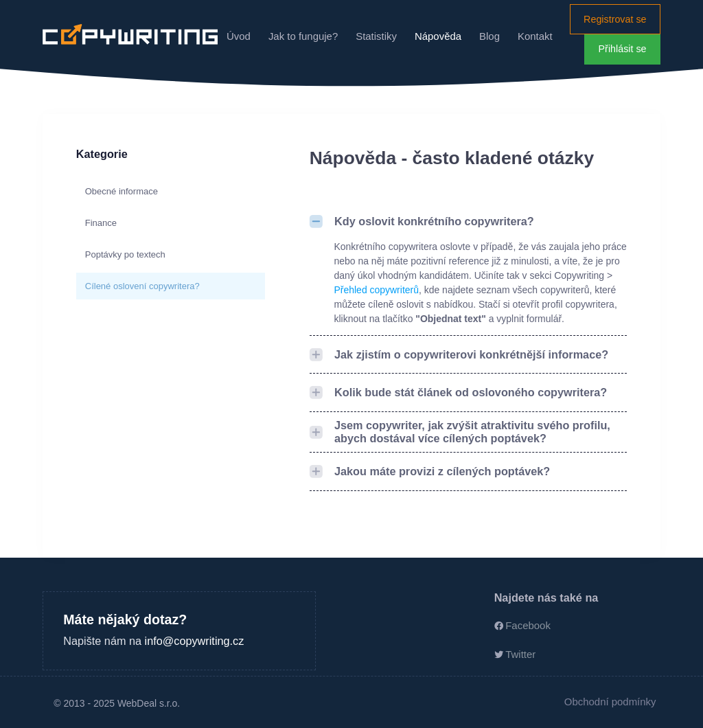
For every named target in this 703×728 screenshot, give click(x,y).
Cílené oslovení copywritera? (142, 286)
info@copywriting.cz (195, 641)
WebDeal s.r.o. (149, 703)
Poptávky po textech (125, 254)
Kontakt (535, 36)
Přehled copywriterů (377, 290)
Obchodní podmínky (610, 702)
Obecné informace (122, 191)
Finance (101, 223)
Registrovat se (615, 19)
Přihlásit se (623, 49)
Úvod (239, 36)
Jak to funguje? (303, 36)
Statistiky (376, 36)
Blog (489, 36)
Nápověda (438, 36)
